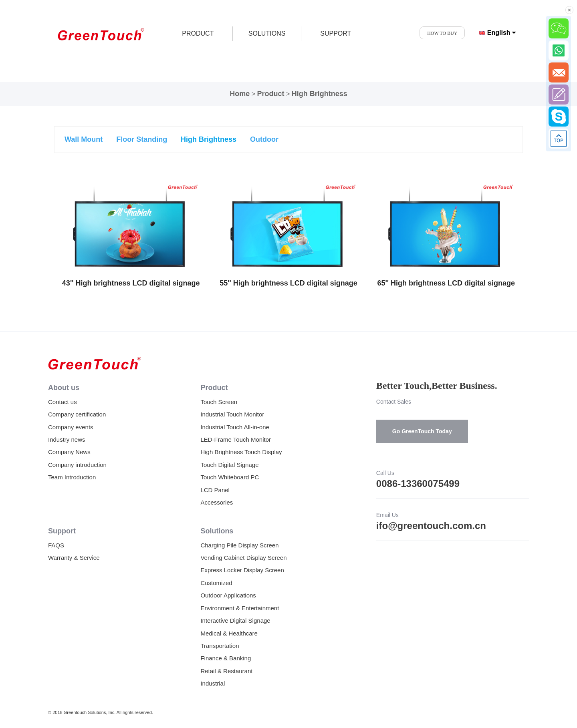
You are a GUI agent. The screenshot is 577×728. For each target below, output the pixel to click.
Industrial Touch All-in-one (235, 427)
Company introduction (77, 465)
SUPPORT (336, 33)
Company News (69, 452)
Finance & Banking (226, 658)
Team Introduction (72, 477)
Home (240, 94)
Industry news (67, 439)
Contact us (63, 402)
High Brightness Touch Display (241, 452)
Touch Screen (219, 402)
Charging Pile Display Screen (239, 545)
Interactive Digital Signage (235, 620)
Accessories (217, 502)
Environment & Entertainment (240, 608)
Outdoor (264, 139)
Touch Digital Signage (229, 465)
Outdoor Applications (228, 595)
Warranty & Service (74, 558)
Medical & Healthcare (229, 633)
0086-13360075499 (418, 484)
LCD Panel (215, 490)
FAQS (56, 545)
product (198, 33)
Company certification (77, 414)
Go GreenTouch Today (422, 431)
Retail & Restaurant (226, 671)
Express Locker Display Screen (242, 570)
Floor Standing (142, 139)
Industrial (213, 683)
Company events (71, 427)
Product (270, 94)
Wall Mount (84, 139)
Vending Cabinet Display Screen (243, 558)
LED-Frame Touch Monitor (236, 439)
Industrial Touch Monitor (232, 414)
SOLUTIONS (267, 33)
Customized (216, 583)
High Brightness (320, 94)
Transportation (220, 646)
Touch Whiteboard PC (230, 477)
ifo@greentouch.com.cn (431, 526)
